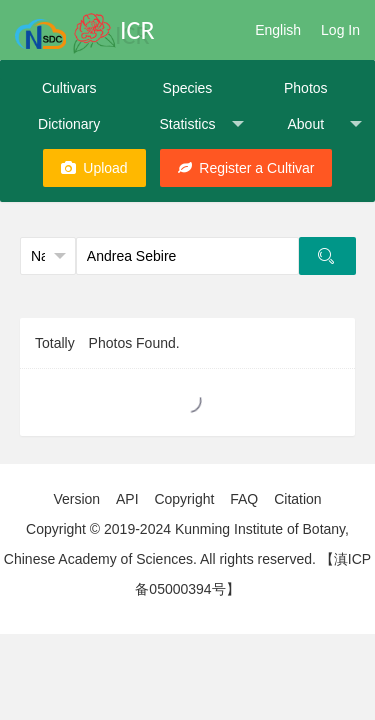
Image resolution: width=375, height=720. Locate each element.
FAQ (244, 499)
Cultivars (69, 88)
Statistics (201, 124)
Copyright (184, 499)
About (324, 124)
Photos (306, 88)
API (127, 499)
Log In (340, 30)
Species (188, 88)
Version (76, 499)
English (278, 30)
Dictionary (69, 124)
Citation (297, 499)
